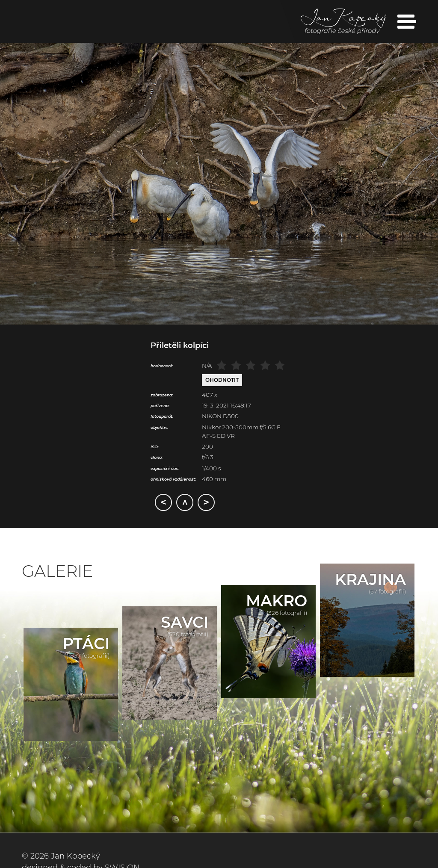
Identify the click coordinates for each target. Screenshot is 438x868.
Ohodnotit (222, 380)
